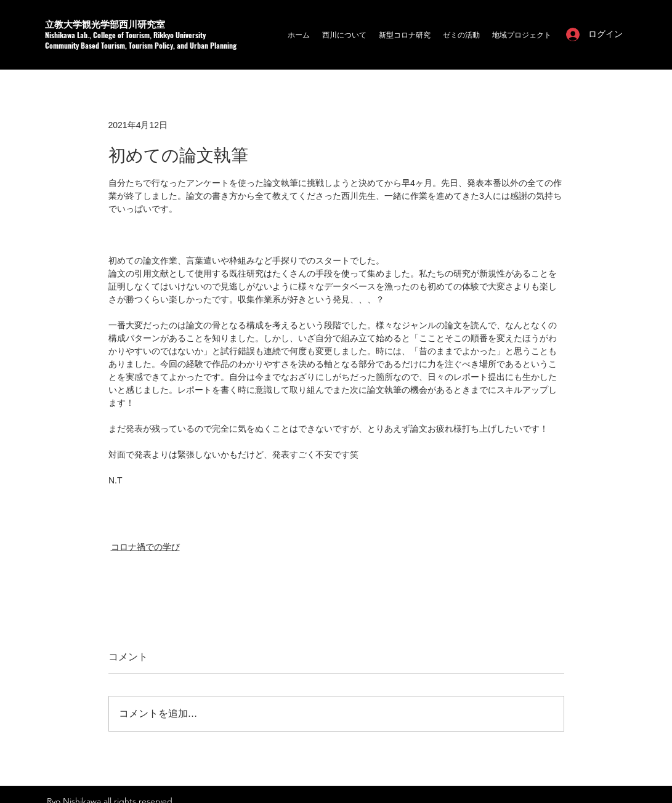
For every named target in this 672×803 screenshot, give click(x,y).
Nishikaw (58, 35)
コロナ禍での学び (145, 547)
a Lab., (82, 35)
